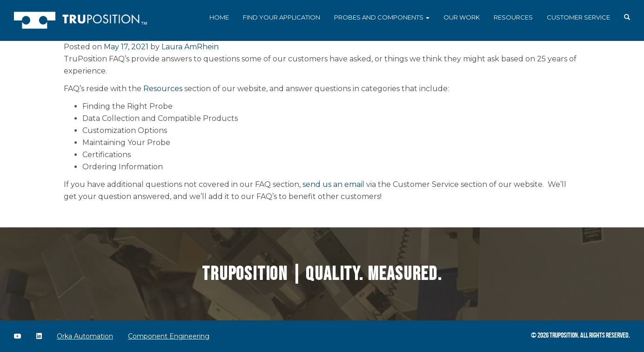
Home (219, 17)
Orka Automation (85, 336)
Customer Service (578, 17)
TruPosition (564, 335)
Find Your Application (282, 17)
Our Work (462, 17)
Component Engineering (169, 336)
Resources (513, 17)
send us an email (333, 184)
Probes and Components (382, 17)
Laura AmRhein (190, 47)
